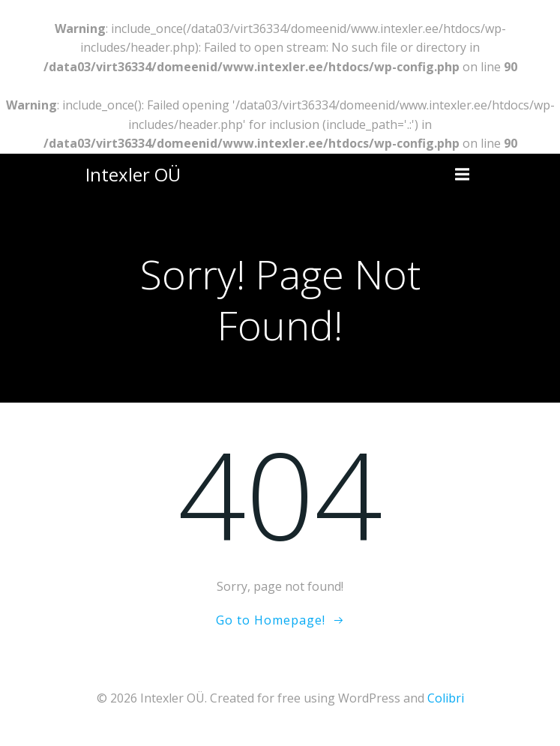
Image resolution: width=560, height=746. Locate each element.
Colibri (446, 698)
